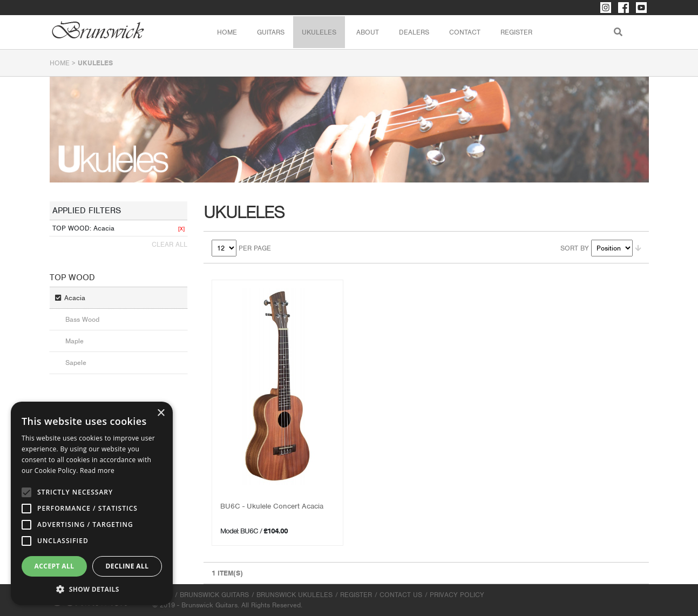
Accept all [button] (55, 566)
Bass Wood (82, 319)
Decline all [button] (127, 566)
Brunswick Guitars (214, 595)
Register (516, 32)
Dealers (414, 32)
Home (227, 32)
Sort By (575, 248)
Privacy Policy (457, 595)
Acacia (75, 298)
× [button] (161, 413)
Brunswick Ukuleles (294, 595)
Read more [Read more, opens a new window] (97, 471)
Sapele (76, 363)
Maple (74, 341)
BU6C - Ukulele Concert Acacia (272, 506)
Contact (465, 32)
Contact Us (401, 595)
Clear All (170, 244)
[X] (181, 229)
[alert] (92, 503)
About (368, 32)
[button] (92, 589)
